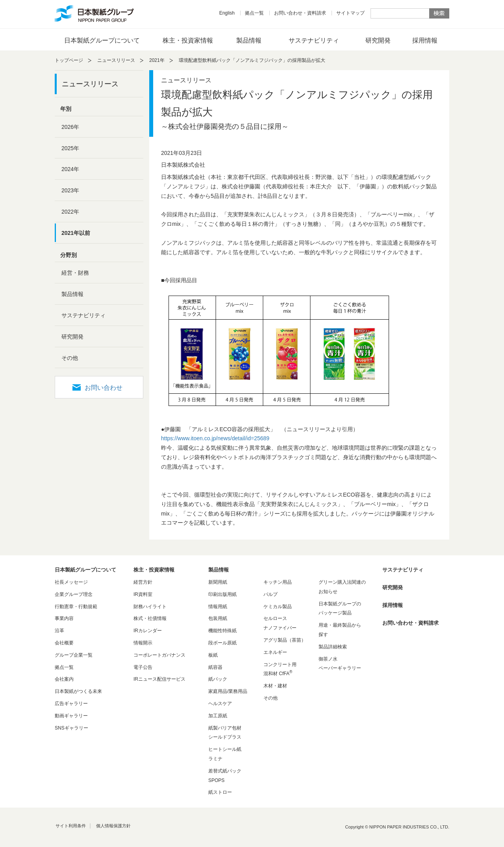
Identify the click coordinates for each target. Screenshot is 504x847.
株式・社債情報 (150, 618)
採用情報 (425, 40)
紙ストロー (220, 792)
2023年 (70, 190)
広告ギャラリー (71, 704)
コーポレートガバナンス (159, 655)
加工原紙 (218, 716)
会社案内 (64, 679)
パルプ (271, 594)
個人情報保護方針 (113, 826)
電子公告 (143, 667)
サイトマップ (350, 13)
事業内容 (64, 618)
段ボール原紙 (222, 643)
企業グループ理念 (74, 594)
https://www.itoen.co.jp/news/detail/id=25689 (215, 438)
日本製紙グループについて (102, 40)
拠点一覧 (254, 13)
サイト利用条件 (71, 826)
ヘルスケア (220, 704)
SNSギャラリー (71, 728)
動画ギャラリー (71, 716)
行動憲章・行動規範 (76, 607)
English (227, 13)
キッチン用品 (278, 582)
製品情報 (249, 40)
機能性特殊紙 (222, 631)
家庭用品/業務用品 (228, 691)
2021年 (157, 60)
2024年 (70, 169)
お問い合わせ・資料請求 (300, 13)
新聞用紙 (218, 582)
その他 (70, 358)
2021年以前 (76, 233)
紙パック (218, 679)
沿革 (59, 631)
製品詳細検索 (333, 647)
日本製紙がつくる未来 (78, 691)
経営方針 (143, 582)
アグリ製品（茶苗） (285, 640)
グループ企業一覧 (74, 655)
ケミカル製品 (278, 607)
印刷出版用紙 (222, 594)
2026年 (70, 127)
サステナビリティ (314, 40)
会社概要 (64, 643)
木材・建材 (275, 686)
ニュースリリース (116, 60)
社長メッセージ (71, 582)
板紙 (213, 655)
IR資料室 (143, 594)
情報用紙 (218, 607)
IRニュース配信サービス (159, 679)
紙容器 (215, 667)
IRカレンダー (148, 631)
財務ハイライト (150, 607)
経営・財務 (75, 273)
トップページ (69, 60)
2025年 (70, 148)
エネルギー (275, 652)
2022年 (70, 212)
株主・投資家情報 (188, 40)
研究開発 (378, 40)
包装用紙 (218, 618)
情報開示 (143, 643)
